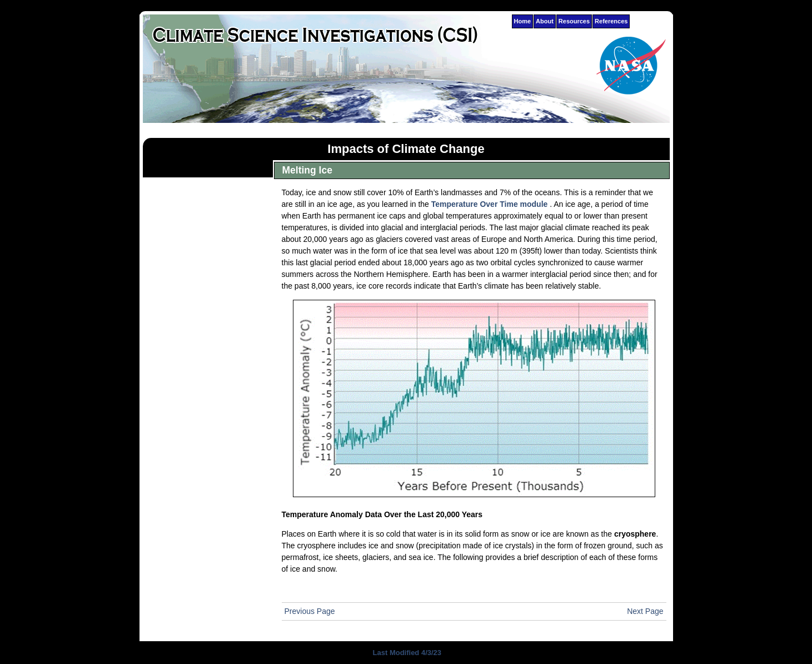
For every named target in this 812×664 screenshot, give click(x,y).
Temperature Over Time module (490, 204)
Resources (574, 21)
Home (523, 21)
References (611, 21)
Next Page (645, 611)
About (545, 21)
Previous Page (310, 611)
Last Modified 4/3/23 (406, 653)
